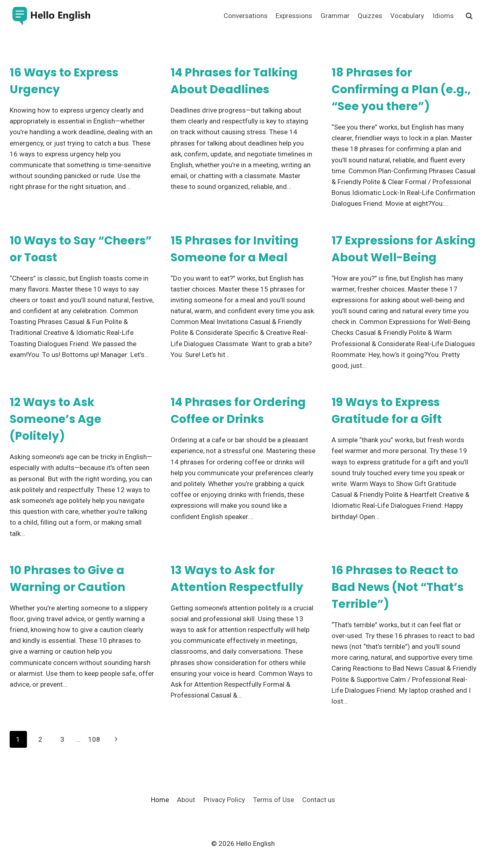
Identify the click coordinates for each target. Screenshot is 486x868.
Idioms (443, 16)
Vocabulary (407, 16)
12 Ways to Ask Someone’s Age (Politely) (56, 419)
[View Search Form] (469, 16)
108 (94, 739)
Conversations (246, 16)
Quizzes (370, 16)
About (186, 800)
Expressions (294, 16)
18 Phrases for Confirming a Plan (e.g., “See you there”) (401, 89)
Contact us (319, 800)
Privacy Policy (224, 800)
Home (160, 800)
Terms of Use (274, 800)
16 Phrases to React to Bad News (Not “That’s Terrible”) (397, 587)
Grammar (335, 16)
